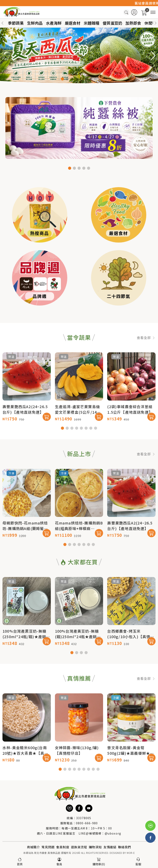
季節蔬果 (16, 23)
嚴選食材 (73, 23)
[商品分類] (153, 12)
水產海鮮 (54, 23)
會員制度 (63, 847)
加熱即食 (133, 23)
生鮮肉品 (35, 23)
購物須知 (95, 847)
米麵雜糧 (92, 23)
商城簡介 (33, 847)
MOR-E (131, 853)
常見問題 (48, 847)
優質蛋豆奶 (112, 23)
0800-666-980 (87, 823)
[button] (156, 23)
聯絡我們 (125, 847)
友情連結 (110, 847)
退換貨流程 (79, 847)
